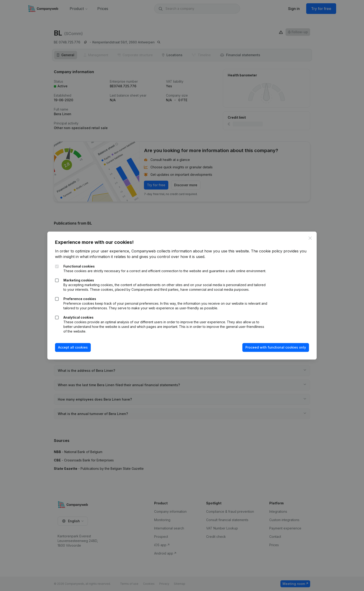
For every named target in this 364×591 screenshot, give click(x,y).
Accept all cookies (75, 350)
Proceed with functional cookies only (274, 350)
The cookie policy (268, 249)
